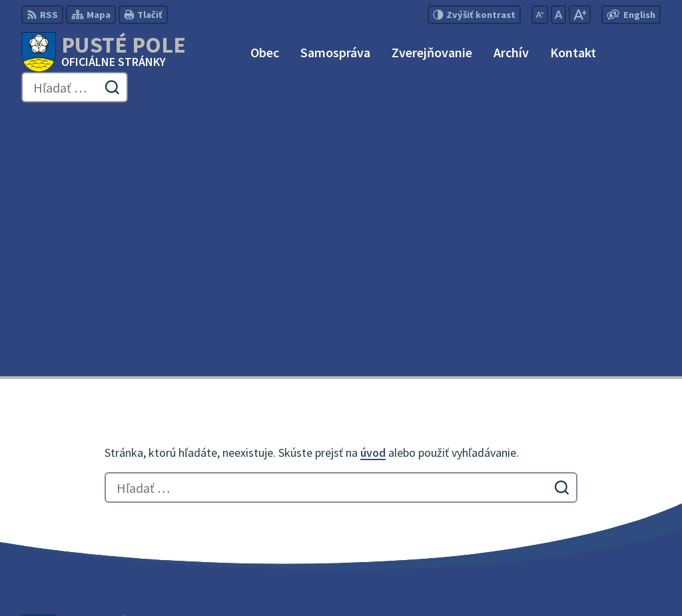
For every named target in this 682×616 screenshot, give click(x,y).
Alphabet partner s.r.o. (195, 580)
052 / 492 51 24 (577, 487)
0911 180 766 (573, 503)
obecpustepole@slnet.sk (603, 519)
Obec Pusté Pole (371, 580)
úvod (373, 189)
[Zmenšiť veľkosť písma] (540, 15)
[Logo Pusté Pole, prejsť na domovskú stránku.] (104, 52)
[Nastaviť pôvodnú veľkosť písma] (558, 15)
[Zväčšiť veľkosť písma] (580, 15)
